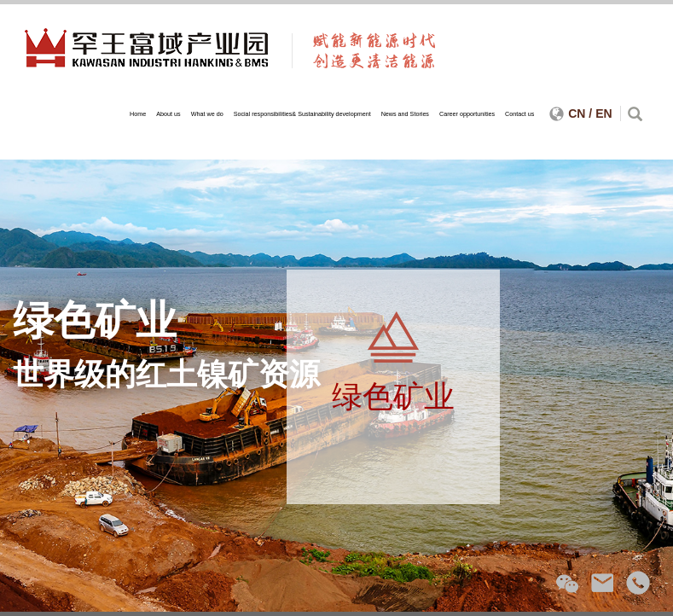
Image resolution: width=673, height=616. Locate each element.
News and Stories (405, 114)
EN (603, 113)
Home (138, 114)
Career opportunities (467, 114)
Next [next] (635, 386)
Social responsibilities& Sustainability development (302, 114)
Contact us (519, 114)
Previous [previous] (38, 386)
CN (577, 113)
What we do (207, 114)
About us (168, 114)
